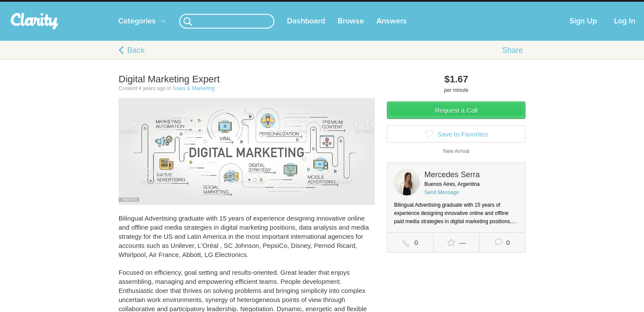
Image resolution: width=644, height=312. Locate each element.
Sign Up (583, 30)
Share (512, 59)
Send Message (441, 201)
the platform (105, 5)
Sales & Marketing (194, 97)
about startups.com (551, 6)
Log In (625, 30)
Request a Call (456, 119)
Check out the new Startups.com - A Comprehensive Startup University (426, 6)
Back (136, 59)
